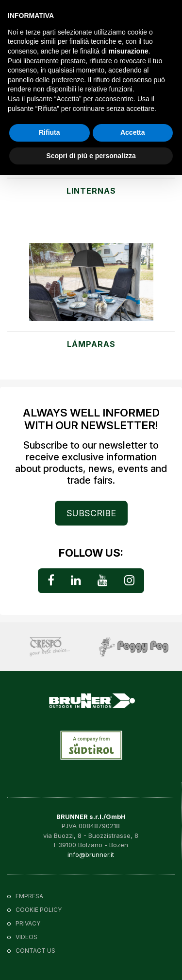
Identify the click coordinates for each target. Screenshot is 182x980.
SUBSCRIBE (91, 513)
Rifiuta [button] (50, 132)
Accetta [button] (133, 132)
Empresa (29, 896)
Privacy (28, 923)
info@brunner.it (91, 854)
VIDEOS (26, 937)
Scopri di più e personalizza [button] (91, 156)
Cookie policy (39, 910)
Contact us (35, 951)
